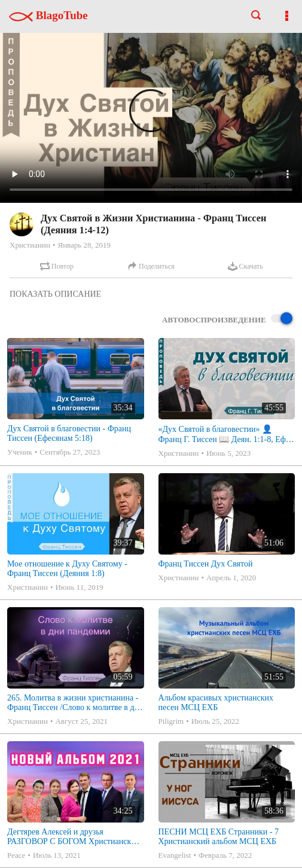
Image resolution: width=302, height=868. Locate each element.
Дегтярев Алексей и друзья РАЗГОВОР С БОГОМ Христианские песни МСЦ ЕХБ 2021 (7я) (73, 837)
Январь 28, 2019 (84, 245)
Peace (16, 855)
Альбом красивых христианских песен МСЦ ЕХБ (216, 703)
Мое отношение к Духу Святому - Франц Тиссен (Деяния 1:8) (67, 569)
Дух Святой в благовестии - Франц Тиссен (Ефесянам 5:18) (69, 433)
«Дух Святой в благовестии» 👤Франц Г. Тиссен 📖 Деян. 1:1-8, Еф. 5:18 (223, 435)
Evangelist (175, 855)
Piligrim (171, 721)
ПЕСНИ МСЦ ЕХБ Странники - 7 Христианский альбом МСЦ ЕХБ (219, 837)
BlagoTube (48, 15)
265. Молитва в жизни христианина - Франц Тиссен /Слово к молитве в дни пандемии (75, 703)
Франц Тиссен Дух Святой (206, 564)
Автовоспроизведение (227, 319)
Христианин (30, 245)
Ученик (20, 452)
